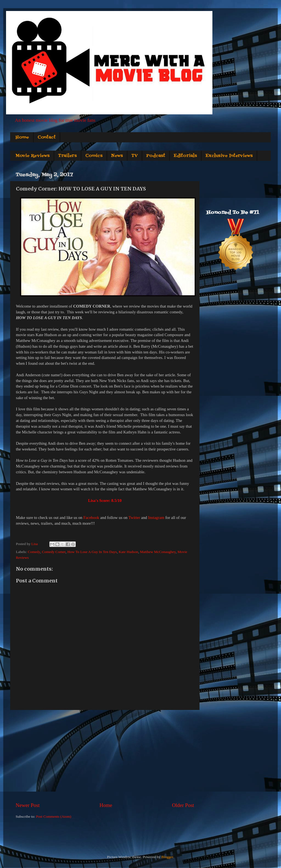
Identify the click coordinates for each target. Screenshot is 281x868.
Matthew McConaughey (158, 552)
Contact (47, 137)
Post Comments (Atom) (54, 816)
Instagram (156, 518)
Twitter (134, 518)
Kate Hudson (129, 552)
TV (135, 156)
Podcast (156, 156)
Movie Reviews (33, 156)
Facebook (91, 518)
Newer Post (28, 805)
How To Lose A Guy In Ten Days (92, 552)
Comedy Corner (54, 552)
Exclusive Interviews (229, 156)
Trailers (68, 156)
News (117, 156)
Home (22, 137)
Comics (94, 156)
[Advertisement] (105, 756)
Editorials (185, 156)
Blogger (167, 857)
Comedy (34, 552)
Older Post (183, 805)
